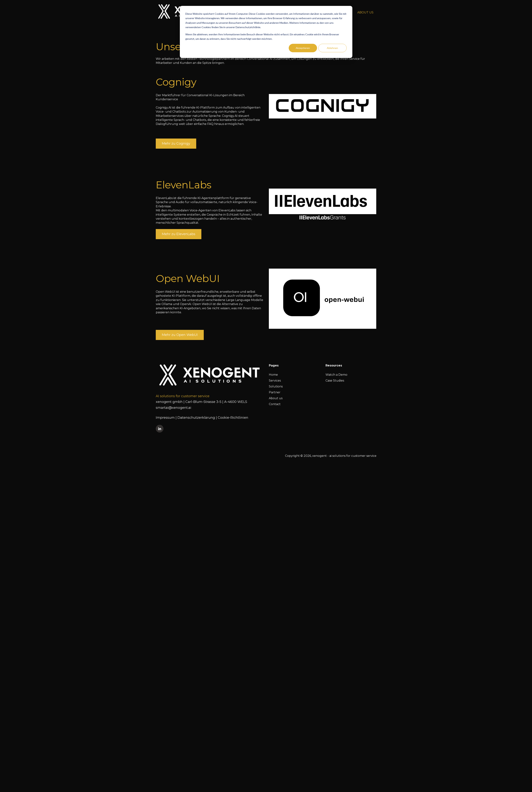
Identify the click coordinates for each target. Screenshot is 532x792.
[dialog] (266, 32)
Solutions (276, 386)
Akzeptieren (303, 48)
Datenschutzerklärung (197, 418)
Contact (275, 404)
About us (276, 398)
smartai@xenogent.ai (174, 408)
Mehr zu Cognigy (176, 143)
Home (273, 375)
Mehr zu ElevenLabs (179, 234)
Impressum (166, 418)
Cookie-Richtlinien (233, 418)
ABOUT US (365, 12)
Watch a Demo (336, 375)
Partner (275, 392)
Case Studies (335, 381)
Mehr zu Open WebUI (180, 335)
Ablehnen (332, 48)
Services (275, 381)
